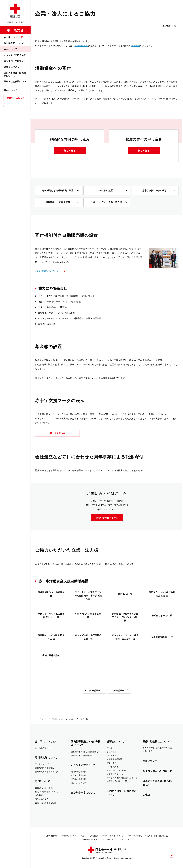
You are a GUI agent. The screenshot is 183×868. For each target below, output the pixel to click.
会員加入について (43, 788)
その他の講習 (113, 767)
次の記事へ (119, 690)
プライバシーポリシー (137, 836)
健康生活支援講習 (114, 759)
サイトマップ (126, 840)
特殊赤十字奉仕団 (79, 779)
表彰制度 (136, 46)
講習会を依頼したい (115, 774)
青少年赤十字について (15, 61)
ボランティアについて (15, 55)
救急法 (110, 748)
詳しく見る (70, 151)
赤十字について (12, 37)
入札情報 (94, 836)
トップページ (41, 719)
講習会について (12, 67)
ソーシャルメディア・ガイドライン (97, 840)
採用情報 (65, 836)
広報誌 (146, 795)
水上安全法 (112, 752)
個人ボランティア (79, 783)
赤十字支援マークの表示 (155, 191)
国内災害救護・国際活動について (15, 74)
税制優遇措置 (81, 46)
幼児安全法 (112, 756)
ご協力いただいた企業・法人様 (106, 202)
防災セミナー (113, 763)
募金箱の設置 (106, 191)
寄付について (11, 49)
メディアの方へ (79, 836)
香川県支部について (14, 43)
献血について (11, 90)
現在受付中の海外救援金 (81, 756)
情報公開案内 (159, 836)
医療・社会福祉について (15, 83)
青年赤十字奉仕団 (79, 775)
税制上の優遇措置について (47, 792)
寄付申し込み (13, 98)
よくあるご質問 (42, 748)
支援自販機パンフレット (48, 271)
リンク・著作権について (113, 836)
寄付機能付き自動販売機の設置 (58, 191)
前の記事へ (95, 690)
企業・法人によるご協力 (46, 803)
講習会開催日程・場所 (116, 770)
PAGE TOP (172, 853)
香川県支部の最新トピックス (48, 772)
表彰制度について (43, 795)
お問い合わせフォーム (107, 518)
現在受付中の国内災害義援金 (83, 752)
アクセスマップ (42, 764)
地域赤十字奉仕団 (79, 772)
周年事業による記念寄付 (58, 202)
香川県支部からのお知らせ (157, 771)
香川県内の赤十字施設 (45, 768)
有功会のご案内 (42, 799)
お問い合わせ (51, 836)
